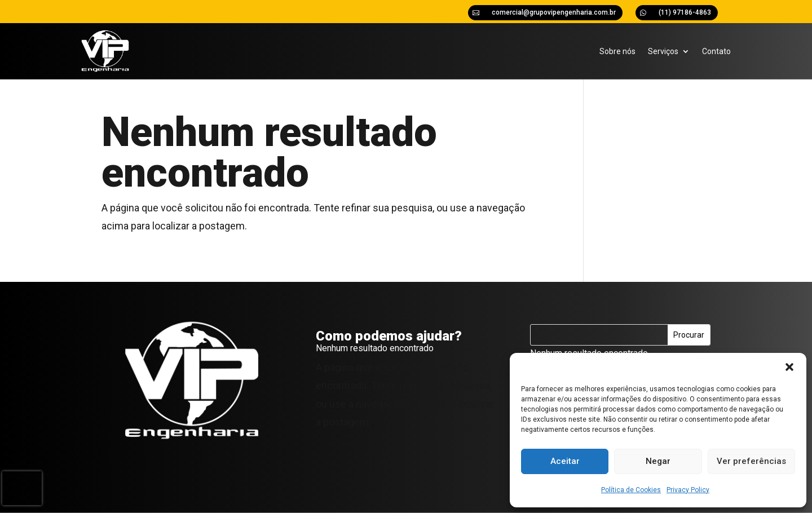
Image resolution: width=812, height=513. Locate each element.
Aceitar (565, 461)
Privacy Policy (688, 490)
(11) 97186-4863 (685, 12)
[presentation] (22, 488)
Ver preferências (751, 461)
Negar (658, 461)
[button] (789, 367)
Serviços (663, 51)
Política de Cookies (631, 490)
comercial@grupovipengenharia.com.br (554, 12)
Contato (716, 51)
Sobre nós (617, 51)
